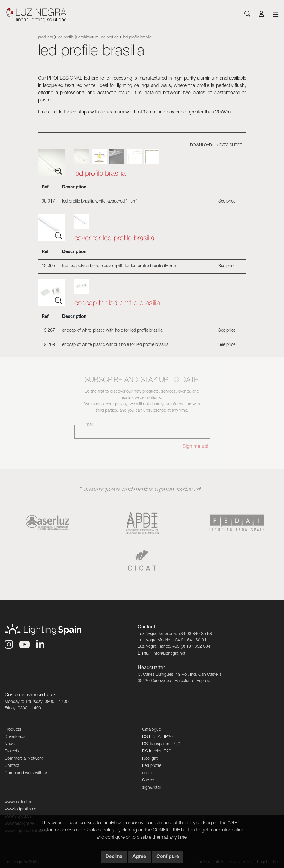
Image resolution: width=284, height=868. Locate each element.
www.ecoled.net (19, 802)
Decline (114, 857)
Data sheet (228, 146)
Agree (139, 857)
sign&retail (152, 788)
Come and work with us (26, 773)
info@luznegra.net (169, 654)
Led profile (66, 38)
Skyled (148, 780)
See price (227, 202)
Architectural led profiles (98, 38)
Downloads (15, 737)
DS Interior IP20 (157, 752)
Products (45, 38)
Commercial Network (24, 759)
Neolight (150, 759)
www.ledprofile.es (20, 809)
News (10, 744)
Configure (168, 857)
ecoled (148, 773)
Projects (12, 752)
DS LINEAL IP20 (157, 737)
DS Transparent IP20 (161, 744)
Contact (12, 766)
